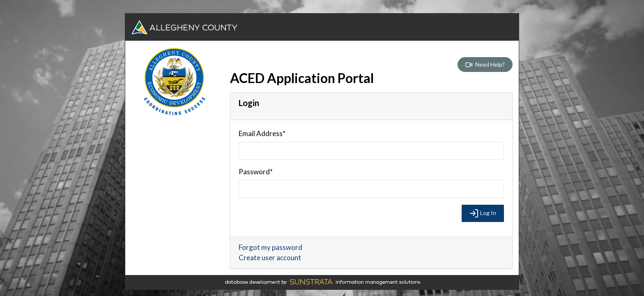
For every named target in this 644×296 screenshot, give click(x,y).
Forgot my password (270, 247)
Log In (483, 213)
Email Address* (262, 133)
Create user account (270, 258)
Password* (256, 172)
